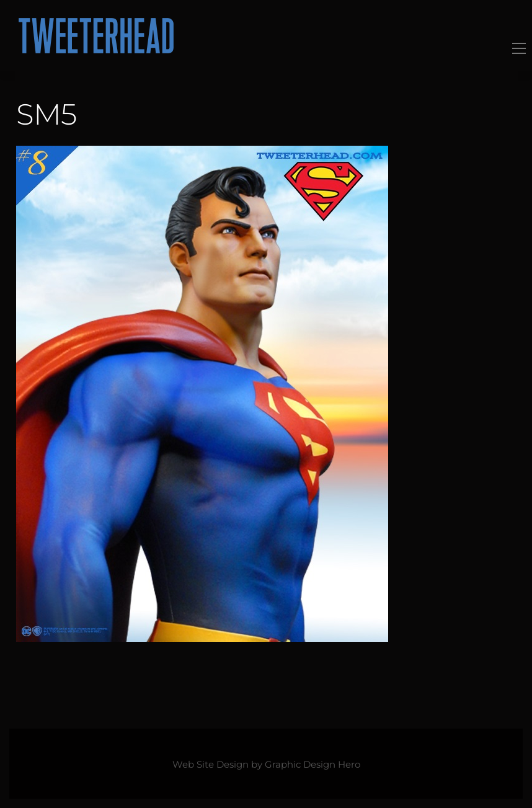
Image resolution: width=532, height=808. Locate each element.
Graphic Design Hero (313, 765)
